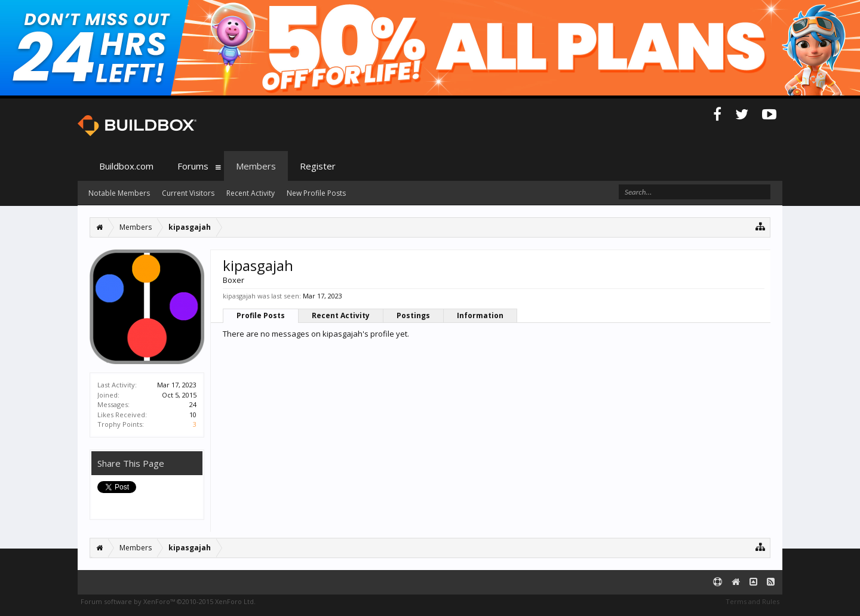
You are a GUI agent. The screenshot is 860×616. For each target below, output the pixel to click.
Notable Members (119, 193)
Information (480, 315)
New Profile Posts (316, 193)
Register (318, 166)
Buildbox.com (126, 166)
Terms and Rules (752, 601)
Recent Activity (341, 315)
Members (256, 166)
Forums (193, 166)
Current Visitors (188, 193)
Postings (413, 315)
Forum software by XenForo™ (168, 601)
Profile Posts (261, 315)
